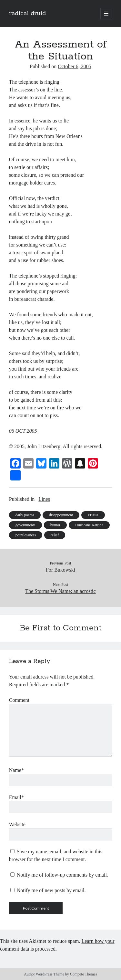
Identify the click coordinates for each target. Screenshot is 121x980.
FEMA (93, 515)
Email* (16, 797)
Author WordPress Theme (44, 974)
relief (55, 535)
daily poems (25, 515)
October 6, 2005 (75, 66)
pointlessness (26, 535)
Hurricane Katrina (89, 525)
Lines (44, 499)
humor (55, 525)
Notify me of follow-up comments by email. (62, 875)
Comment (19, 700)
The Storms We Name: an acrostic (60, 591)
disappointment (61, 515)
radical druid (27, 14)
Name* (16, 770)
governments (25, 525)
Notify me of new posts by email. (51, 890)
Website (17, 824)
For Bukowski (60, 570)
